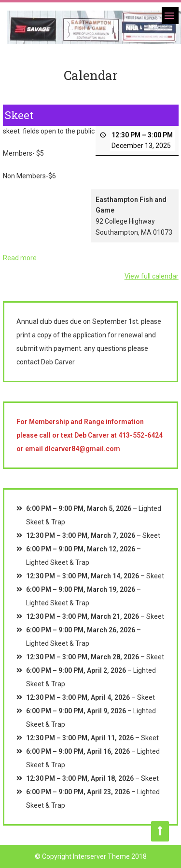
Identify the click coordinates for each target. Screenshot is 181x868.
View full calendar (151, 276)
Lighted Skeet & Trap (58, 562)
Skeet (151, 535)
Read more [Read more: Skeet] (20, 258)
